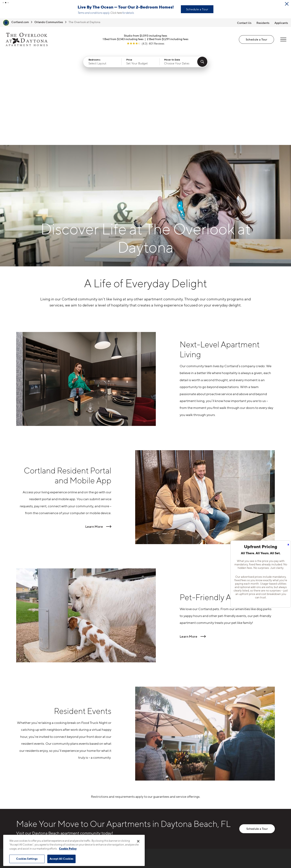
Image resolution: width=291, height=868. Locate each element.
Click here (116, 13)
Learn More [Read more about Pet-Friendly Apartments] (188, 543)
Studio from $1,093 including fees (145, 35)
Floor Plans (153, 787)
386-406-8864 (89, 787)
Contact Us (244, 23)
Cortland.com (20, 22)
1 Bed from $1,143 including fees (123, 39)
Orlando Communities (49, 22)
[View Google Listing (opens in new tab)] (145, 43)
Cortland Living (156, 822)
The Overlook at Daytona (84, 22)
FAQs (201, 794)
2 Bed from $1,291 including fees (168, 39)
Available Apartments (161, 794)
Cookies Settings (27, 859)
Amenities (152, 815)
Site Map (163, 857)
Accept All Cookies (61, 859)
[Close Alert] (287, 4)
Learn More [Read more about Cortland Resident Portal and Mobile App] (94, 434)
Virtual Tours (154, 801)
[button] (3, 3)
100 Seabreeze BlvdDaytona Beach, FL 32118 (96, 796)
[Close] (138, 841)
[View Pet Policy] (111, 809)
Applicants (281, 23)
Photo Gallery (155, 808)
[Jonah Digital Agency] (265, 854)
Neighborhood (208, 787)
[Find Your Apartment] (202, 62)
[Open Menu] (283, 39)
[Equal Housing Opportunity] (79, 809)
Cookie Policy (68, 849)
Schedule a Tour (197, 9)
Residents (263, 23)
